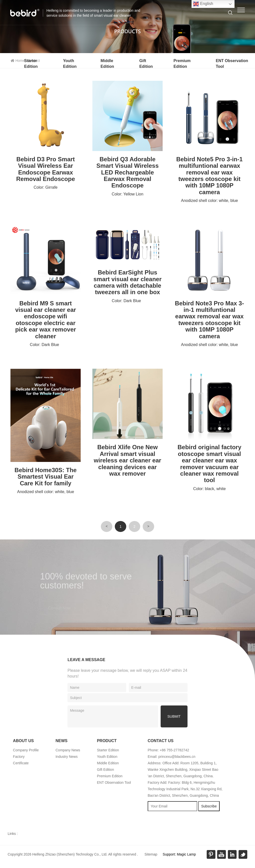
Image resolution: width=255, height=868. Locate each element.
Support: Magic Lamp (179, 854)
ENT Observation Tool (114, 782)
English (203, 4)
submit (174, 716)
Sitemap (151, 854)
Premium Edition (110, 776)
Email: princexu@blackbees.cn (172, 757)
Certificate (21, 763)
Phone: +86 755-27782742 (168, 750)
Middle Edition (108, 763)
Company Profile (26, 750)
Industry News (67, 757)
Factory (19, 757)
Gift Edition (105, 770)
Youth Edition (107, 757)
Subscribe (209, 806)
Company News (68, 750)
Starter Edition (108, 750)
